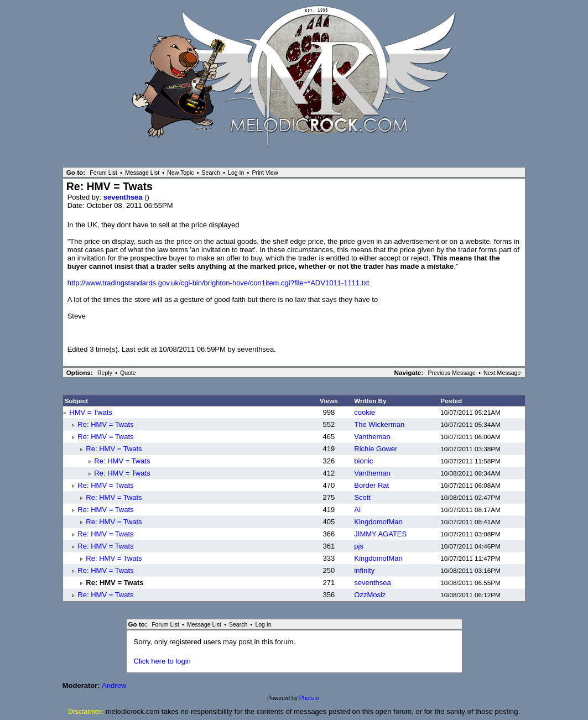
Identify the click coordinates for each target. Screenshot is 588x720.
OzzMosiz (370, 595)
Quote (128, 373)
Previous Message (452, 373)
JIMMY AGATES (380, 534)
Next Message (502, 373)
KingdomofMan (378, 522)
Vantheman (372, 437)
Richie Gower (376, 449)
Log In (236, 173)
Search (211, 173)
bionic (363, 461)
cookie (365, 412)
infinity (364, 570)
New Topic (180, 173)
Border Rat (371, 485)
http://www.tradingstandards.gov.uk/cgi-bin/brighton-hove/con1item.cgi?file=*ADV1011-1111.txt (218, 283)
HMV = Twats (90, 412)
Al (357, 510)
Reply (105, 373)
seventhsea (124, 197)
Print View (265, 173)
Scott (362, 497)
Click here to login (162, 661)
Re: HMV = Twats (105, 424)
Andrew (114, 685)
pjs (359, 546)
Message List (142, 173)
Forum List (103, 173)
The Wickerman (379, 424)
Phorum (309, 698)
